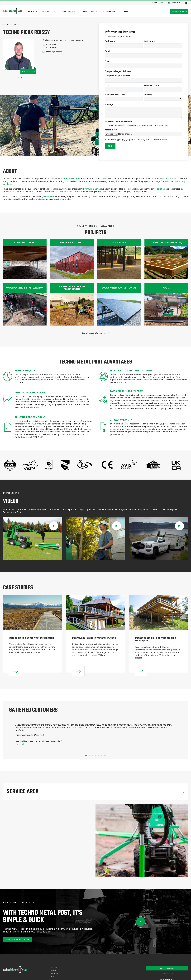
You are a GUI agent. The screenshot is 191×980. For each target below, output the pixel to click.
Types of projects (68, 11)
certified (161, 189)
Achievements (90, 11)
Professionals (110, 11)
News (53, 976)
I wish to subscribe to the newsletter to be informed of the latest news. (138, 125)
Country (148, 95)
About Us (33, 11)
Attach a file (111, 130)
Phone (108, 61)
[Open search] (186, 3)
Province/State (151, 85)
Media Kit (54, 970)
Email (108, 51)
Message (110, 104)
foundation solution (70, 179)
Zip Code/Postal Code (115, 95)
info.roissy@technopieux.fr (56, 52)
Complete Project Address (118, 75)
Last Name (150, 41)
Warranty (54, 967)
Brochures (54, 973)
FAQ (126, 11)
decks (169, 181)
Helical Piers (48, 11)
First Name (111, 41)
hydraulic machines (92, 189)
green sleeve (48, 196)
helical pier (166, 179)
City (107, 85)
